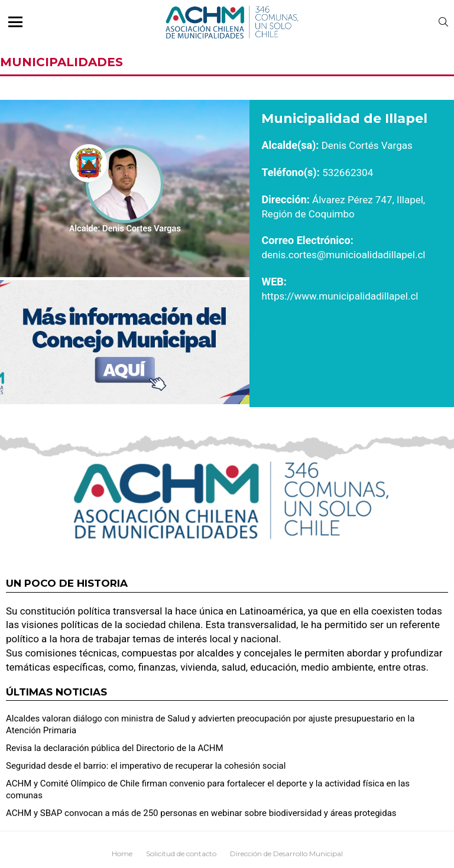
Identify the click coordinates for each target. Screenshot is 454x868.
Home (122, 854)
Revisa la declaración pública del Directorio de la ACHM (115, 748)
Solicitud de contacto (181, 854)
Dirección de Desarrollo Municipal (286, 854)
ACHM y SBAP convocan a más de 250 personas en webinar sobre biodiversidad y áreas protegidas (201, 813)
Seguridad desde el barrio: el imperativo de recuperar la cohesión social (146, 766)
